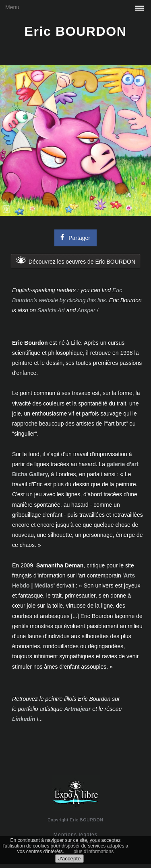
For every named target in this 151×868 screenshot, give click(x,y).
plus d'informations (94, 852)
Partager (74, 237)
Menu (12, 7)
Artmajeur (77, 709)
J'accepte (70, 859)
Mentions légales (75, 835)
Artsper (86, 310)
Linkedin (24, 719)
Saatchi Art (51, 310)
